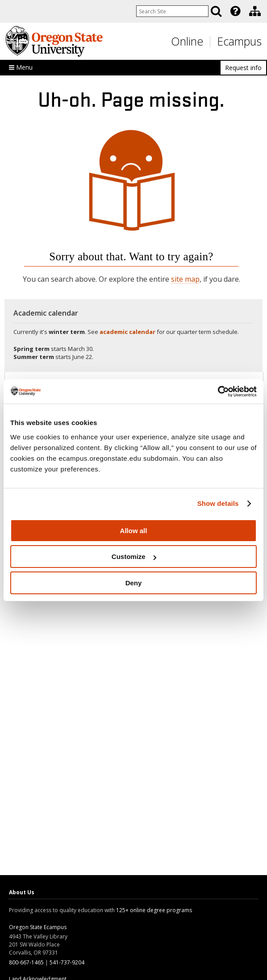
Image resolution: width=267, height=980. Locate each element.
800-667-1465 (26, 962)
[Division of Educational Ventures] (255, 11)
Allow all (134, 531)
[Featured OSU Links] (235, 11)
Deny (134, 583)
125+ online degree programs (154, 910)
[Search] (216, 11)
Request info (243, 68)
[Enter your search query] (172, 11)
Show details (218, 503)
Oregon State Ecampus (38, 927)
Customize (134, 557)
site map (185, 279)
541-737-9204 (67, 962)
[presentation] (235, 11)
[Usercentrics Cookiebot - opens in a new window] (218, 392)
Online (187, 41)
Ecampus (239, 41)
